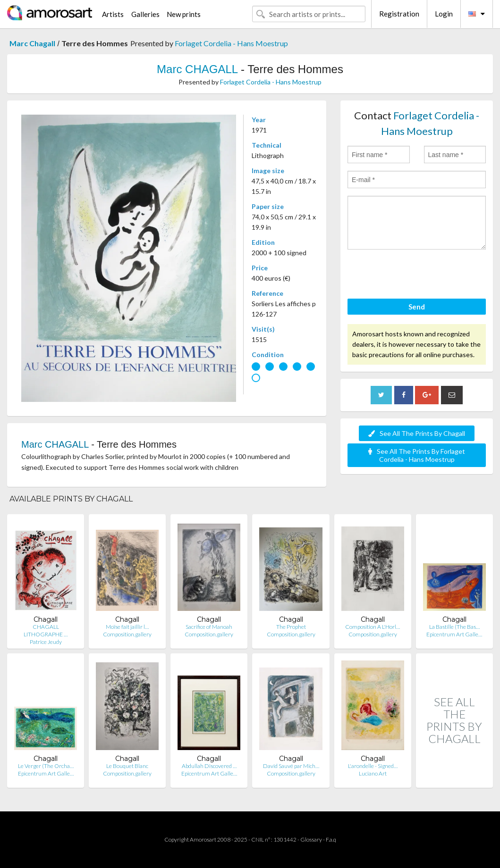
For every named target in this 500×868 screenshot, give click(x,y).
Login (444, 14)
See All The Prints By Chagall (417, 433)
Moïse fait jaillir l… (127, 627)
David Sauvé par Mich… (291, 766)
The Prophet (291, 627)
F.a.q (331, 839)
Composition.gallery (127, 634)
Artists (113, 14)
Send (417, 307)
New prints (184, 14)
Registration (399, 14)
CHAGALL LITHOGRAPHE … (46, 630)
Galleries (145, 14)
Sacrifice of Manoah (209, 627)
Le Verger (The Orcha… (46, 766)
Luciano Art (373, 773)
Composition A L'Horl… (373, 627)
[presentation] (419, 275)
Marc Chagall (32, 43)
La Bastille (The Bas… (454, 627)
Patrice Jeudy (46, 642)
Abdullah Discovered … (209, 766)
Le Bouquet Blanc (127, 766)
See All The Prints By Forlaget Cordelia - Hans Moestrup (417, 455)
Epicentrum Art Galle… (454, 634)
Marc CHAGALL (197, 69)
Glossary (311, 839)
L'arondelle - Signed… (373, 766)
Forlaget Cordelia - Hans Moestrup (231, 43)
